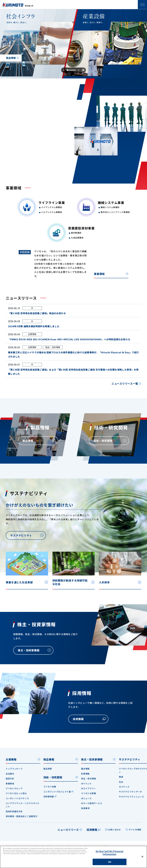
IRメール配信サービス (92, 803)
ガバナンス (124, 787)
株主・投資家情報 (92, 759)
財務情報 (85, 774)
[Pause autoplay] (83, 70)
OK (110, 862)
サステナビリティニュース (131, 797)
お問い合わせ (115, 830)
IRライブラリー (89, 788)
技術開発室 (49, 796)
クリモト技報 (50, 787)
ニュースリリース (68, 830)
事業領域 (99, 274)
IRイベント (86, 784)
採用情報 (92, 830)
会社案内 (10, 774)
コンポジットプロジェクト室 (57, 792)
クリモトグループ (14, 788)
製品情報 (49, 759)
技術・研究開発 (53, 777)
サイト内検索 (135, 830)
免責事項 (85, 808)
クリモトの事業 (89, 793)
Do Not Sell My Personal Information (110, 853)
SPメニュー (142, 5)
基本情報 (85, 769)
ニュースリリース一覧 (125, 384)
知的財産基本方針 (14, 811)
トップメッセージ (14, 769)
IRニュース (86, 798)
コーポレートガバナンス (17, 798)
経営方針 (10, 779)
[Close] (142, 857)
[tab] (65, 70)
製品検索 (48, 769)
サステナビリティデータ (130, 792)
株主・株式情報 (89, 779)
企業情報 (11, 759)
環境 (121, 777)
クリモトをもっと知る (16, 793)
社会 (121, 782)
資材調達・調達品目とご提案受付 (22, 816)
